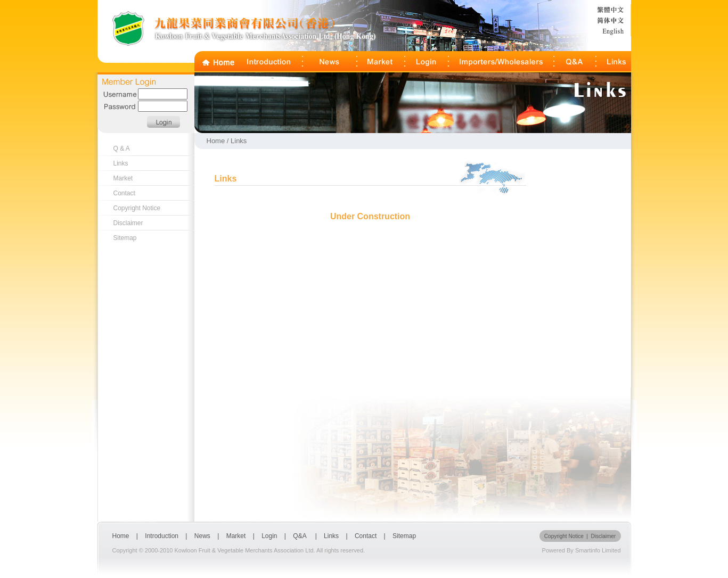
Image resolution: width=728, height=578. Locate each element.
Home (121, 536)
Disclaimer (128, 223)
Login (270, 536)
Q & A (122, 148)
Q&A (300, 536)
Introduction (162, 536)
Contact (124, 193)
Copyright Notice (137, 208)
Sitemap (125, 238)
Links (121, 163)
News (202, 536)
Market (123, 178)
